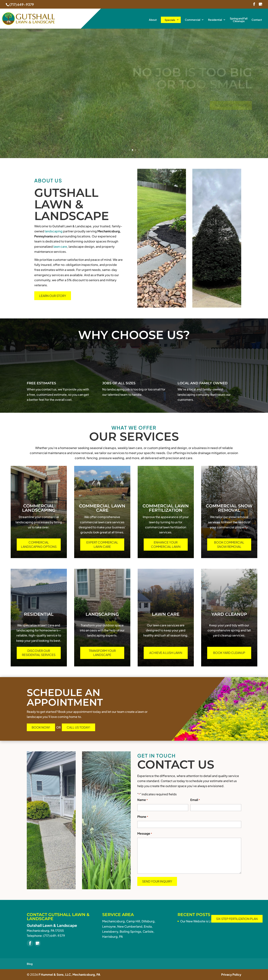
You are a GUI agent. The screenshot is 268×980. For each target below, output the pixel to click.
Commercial (193, 20)
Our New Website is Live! (198, 921)
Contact (257, 20)
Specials (170, 20)
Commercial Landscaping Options (39, 544)
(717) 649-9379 (22, 4)
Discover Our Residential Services (39, 653)
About (153, 20)
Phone (143, 817)
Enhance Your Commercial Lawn (166, 544)
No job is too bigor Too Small (192, 78)
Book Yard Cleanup (229, 653)
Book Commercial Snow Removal (229, 544)
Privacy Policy (231, 974)
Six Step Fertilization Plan (237, 919)
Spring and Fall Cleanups (239, 20)
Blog (30, 964)
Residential (215, 20)
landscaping (54, 231)
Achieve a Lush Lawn (166, 653)
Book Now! (41, 727)
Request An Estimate (231, 105)
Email (195, 800)
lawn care (60, 246)
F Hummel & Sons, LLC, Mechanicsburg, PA (69, 974)
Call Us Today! (78, 727)
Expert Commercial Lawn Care (102, 544)
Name (143, 800)
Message (145, 834)
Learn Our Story (53, 296)
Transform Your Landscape (102, 653)
